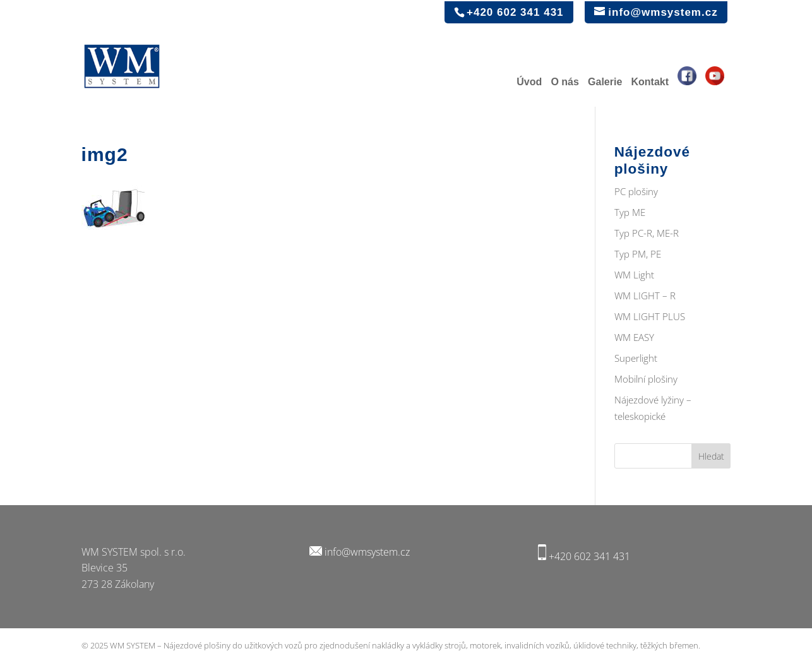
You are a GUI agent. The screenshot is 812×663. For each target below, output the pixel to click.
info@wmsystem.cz (367, 552)
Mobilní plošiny (646, 379)
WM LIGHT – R (645, 296)
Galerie (605, 82)
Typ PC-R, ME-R (647, 233)
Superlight (636, 358)
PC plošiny (636, 191)
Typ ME (630, 212)
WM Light (634, 275)
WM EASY (634, 337)
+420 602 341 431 (589, 556)
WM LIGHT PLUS (650, 316)
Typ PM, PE (638, 254)
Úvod (529, 82)
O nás (564, 82)
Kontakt (650, 82)
